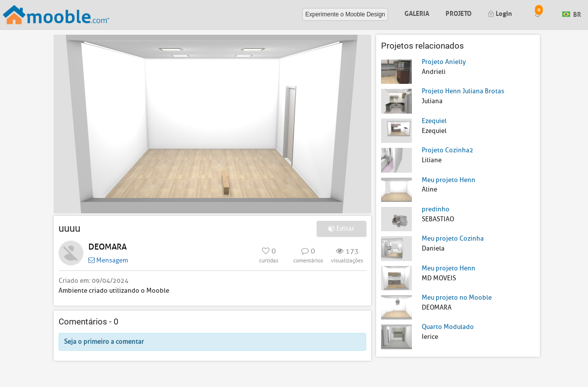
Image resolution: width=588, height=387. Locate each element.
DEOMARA (107, 247)
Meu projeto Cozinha (453, 238)
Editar (341, 228)
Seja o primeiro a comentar (104, 342)
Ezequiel (434, 121)
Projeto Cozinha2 (448, 150)
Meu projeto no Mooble (457, 297)
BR (572, 14)
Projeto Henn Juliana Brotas (463, 91)
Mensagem (108, 260)
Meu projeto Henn (449, 180)
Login (500, 13)
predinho (436, 209)
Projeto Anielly (444, 62)
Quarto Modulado (448, 327)
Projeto (458, 13)
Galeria (417, 13)
